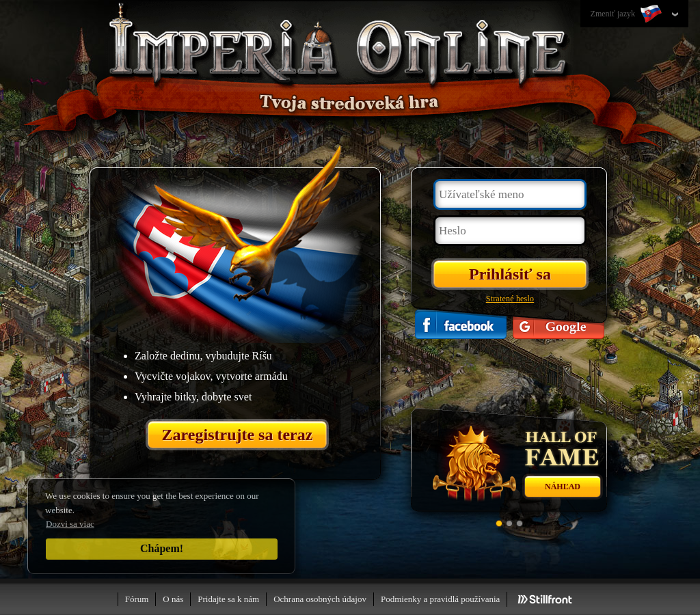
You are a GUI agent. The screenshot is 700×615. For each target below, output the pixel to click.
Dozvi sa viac (70, 524)
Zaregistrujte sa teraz (238, 435)
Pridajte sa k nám (228, 599)
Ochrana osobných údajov (320, 599)
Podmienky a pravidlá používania (440, 599)
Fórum (137, 599)
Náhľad (563, 487)
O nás (173, 599)
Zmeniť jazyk (628, 14)
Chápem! (162, 548)
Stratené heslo (510, 299)
